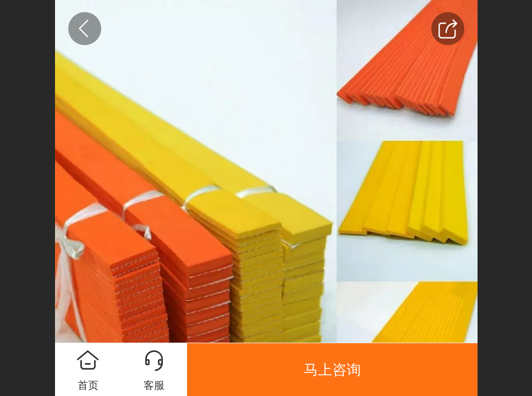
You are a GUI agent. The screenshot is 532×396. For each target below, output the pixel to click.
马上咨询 (332, 370)
